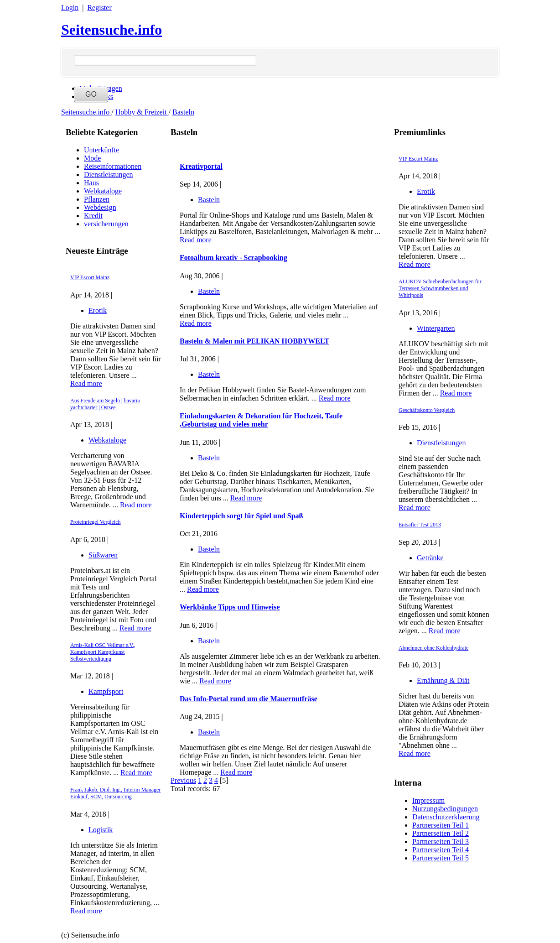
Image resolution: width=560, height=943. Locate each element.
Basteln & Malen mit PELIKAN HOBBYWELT (254, 341)
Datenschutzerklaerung (446, 817)
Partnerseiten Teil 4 (441, 850)
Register (99, 8)
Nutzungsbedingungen (445, 809)
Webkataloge (103, 191)
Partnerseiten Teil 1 (441, 825)
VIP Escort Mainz (90, 277)
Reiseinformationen (113, 166)
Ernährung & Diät (443, 680)
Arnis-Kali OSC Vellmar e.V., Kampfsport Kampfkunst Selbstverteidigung (103, 652)
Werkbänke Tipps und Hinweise (230, 607)
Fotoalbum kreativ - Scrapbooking (233, 258)
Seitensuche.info (111, 30)
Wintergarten (436, 328)
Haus (91, 183)
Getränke (430, 558)
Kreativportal (201, 166)
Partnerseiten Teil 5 (441, 858)
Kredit (93, 216)
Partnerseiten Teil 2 (441, 833)
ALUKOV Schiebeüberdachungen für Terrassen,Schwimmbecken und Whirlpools (440, 288)
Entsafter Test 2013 (420, 525)
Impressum (428, 800)
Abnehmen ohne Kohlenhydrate (433, 648)
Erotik (98, 310)
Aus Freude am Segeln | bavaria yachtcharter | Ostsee (105, 404)
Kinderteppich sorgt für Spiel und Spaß (241, 516)
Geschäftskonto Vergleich (427, 410)
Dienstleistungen (109, 175)
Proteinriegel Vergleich (96, 522)
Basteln (183, 112)
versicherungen (106, 224)
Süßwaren (103, 555)
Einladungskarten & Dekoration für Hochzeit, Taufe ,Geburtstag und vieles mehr (261, 420)
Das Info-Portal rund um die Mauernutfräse (249, 699)
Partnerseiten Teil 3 (441, 841)
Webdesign (100, 207)
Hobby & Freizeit (142, 112)
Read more (86, 383)
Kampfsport (106, 691)
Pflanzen (97, 199)
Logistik (101, 830)
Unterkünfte (101, 150)
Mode (92, 158)
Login (70, 8)
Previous (183, 780)
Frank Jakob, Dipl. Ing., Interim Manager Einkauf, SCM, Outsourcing (115, 793)
